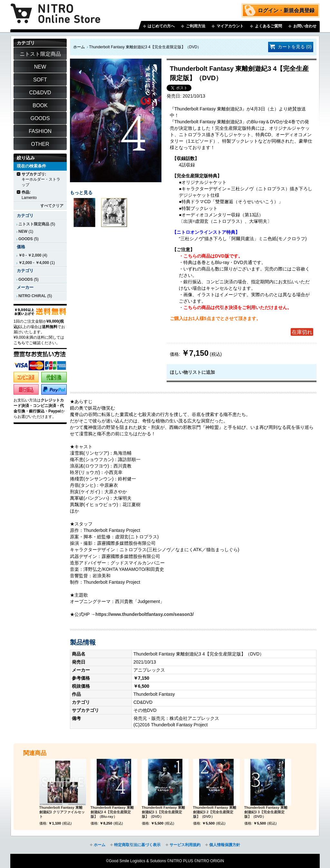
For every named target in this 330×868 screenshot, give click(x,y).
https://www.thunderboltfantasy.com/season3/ (145, 614)
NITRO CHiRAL (32, 296)
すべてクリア (52, 206)
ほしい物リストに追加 (192, 372)
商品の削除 (19, 174)
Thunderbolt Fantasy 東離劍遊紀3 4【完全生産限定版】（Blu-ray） (112, 812)
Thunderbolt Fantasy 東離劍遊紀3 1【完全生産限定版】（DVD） (163, 812)
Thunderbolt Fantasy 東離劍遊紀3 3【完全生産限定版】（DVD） (266, 812)
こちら (19, 343)
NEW (23, 231)
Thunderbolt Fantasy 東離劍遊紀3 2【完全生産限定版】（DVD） (215, 812)
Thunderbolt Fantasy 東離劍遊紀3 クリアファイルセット (62, 812)
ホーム (79, 47)
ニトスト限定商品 (34, 224)
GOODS (26, 239)
